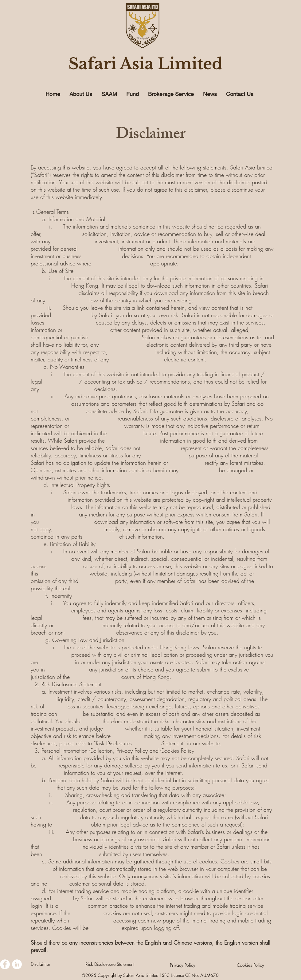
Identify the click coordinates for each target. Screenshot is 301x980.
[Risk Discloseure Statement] (110, 964)
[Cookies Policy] (250, 965)
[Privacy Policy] (183, 965)
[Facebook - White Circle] (5, 964)
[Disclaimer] (40, 964)
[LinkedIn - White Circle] (17, 964)
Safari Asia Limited (146, 64)
